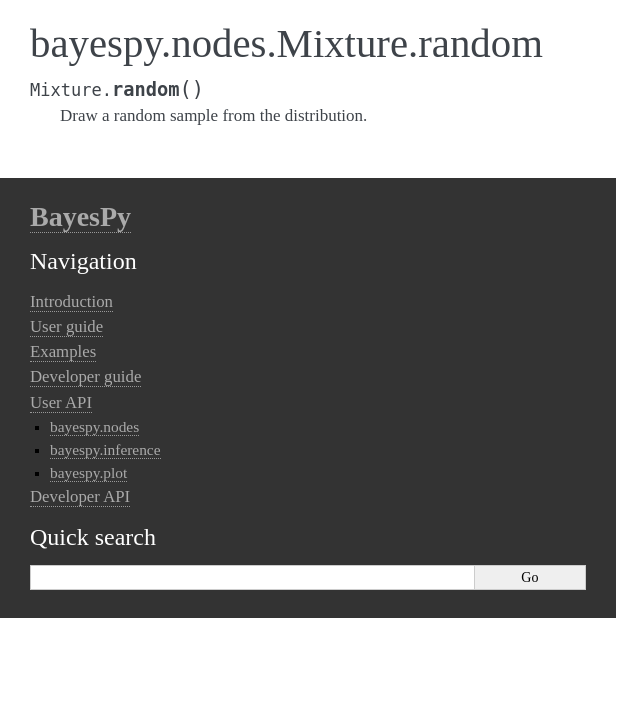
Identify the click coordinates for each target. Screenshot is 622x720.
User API (61, 402)
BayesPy (80, 216)
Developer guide (85, 376)
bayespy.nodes (94, 426)
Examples (63, 351)
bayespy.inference (105, 449)
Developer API (80, 496)
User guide (66, 326)
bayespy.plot (88, 472)
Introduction (71, 301)
